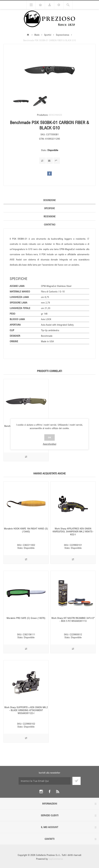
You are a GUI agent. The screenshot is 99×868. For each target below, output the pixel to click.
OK (50, 437)
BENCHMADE (56, 115)
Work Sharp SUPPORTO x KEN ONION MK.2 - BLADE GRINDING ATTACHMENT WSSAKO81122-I (26, 710)
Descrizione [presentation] (50, 200)
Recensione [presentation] (50, 216)
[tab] (50, 200)
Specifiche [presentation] (50, 208)
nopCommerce (56, 859)
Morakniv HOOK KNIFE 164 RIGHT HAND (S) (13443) (26, 530)
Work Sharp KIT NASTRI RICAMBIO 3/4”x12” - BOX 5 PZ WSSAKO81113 (73, 619)
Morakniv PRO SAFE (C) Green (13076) (26, 618)
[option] (21, 101)
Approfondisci (50, 444)
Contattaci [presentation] (50, 225)
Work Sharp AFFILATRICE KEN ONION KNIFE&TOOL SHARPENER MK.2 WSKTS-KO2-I (73, 531)
